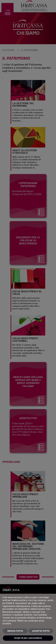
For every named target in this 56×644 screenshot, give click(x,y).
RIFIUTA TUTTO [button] (15, 631)
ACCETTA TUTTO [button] (41, 631)
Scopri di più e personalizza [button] (28, 638)
